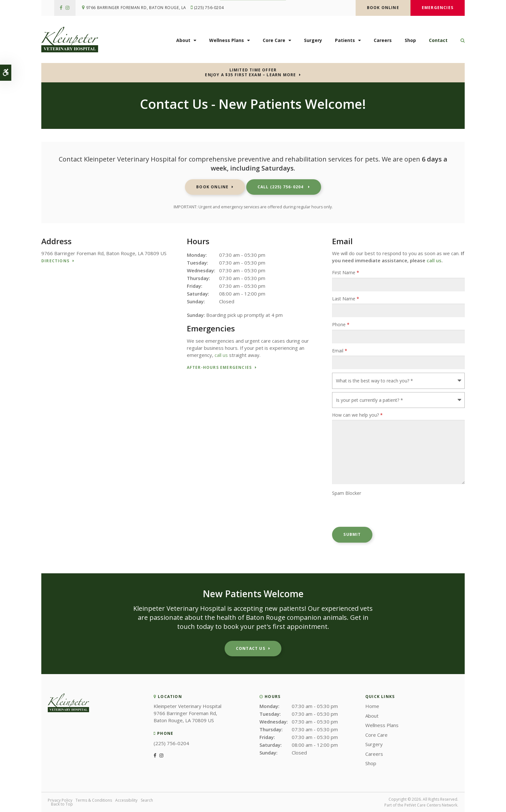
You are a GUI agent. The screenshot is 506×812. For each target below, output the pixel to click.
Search (147, 800)
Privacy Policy (60, 800)
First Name (346, 272)
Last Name (346, 299)
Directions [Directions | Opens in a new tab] (55, 261)
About (183, 41)
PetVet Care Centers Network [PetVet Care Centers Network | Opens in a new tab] (431, 805)
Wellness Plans (227, 41)
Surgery (313, 41)
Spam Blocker (347, 493)
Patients (345, 41)
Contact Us (251, 648)
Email (340, 351)
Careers (383, 41)
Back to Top (62, 804)
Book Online (383, 8)
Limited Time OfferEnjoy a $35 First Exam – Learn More (250, 72)
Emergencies (438, 8)
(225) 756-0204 (210, 8)
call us (221, 355)
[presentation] (381, 511)
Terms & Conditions (94, 800)
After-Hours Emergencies (219, 368)
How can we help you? (357, 415)
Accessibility (126, 800)
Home (372, 706)
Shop (410, 41)
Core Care (274, 41)
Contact (438, 41)
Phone (341, 324)
